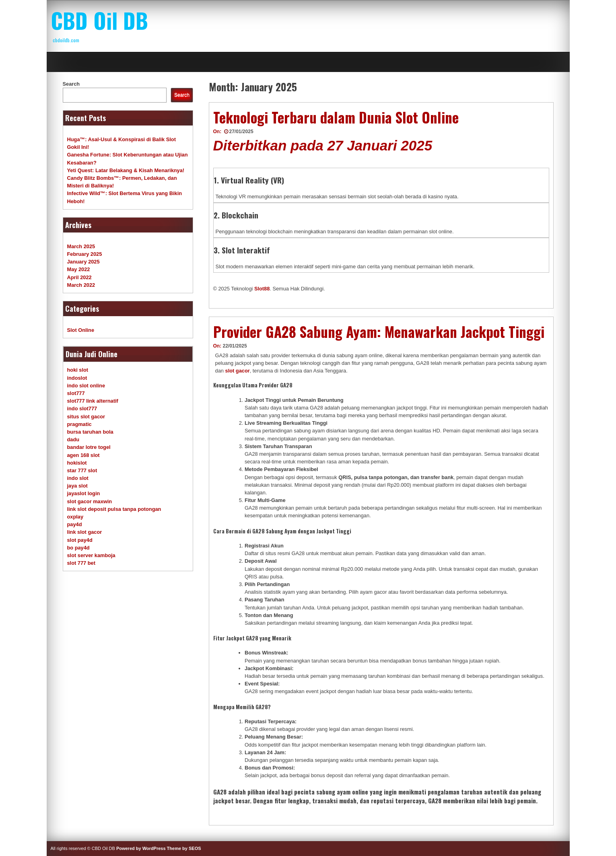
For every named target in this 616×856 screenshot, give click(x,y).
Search (71, 84)
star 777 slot (82, 470)
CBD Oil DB (99, 20)
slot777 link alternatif (93, 401)
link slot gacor (85, 532)
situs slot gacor (86, 417)
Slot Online (81, 330)
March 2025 (81, 246)
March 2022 (81, 285)
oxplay (75, 517)
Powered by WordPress (141, 848)
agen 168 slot (83, 455)
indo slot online (86, 386)
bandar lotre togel (89, 447)
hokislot (77, 463)
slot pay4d (80, 540)
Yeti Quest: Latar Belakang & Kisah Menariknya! (126, 170)
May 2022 (79, 269)
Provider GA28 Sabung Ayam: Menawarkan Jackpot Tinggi (379, 331)
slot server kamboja (91, 555)
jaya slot (77, 486)
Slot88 (262, 289)
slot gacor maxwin (90, 501)
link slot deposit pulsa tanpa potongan (114, 509)
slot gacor (238, 371)
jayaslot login (84, 493)
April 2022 (79, 277)
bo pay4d (78, 548)
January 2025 (83, 262)
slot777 (76, 393)
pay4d (75, 524)
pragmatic (79, 424)
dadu (73, 439)
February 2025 (85, 254)
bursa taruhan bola (90, 432)
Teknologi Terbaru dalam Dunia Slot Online (336, 117)
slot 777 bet (81, 563)
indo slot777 (82, 408)
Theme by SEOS (184, 848)
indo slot (78, 478)
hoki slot (78, 370)
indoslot (77, 378)
